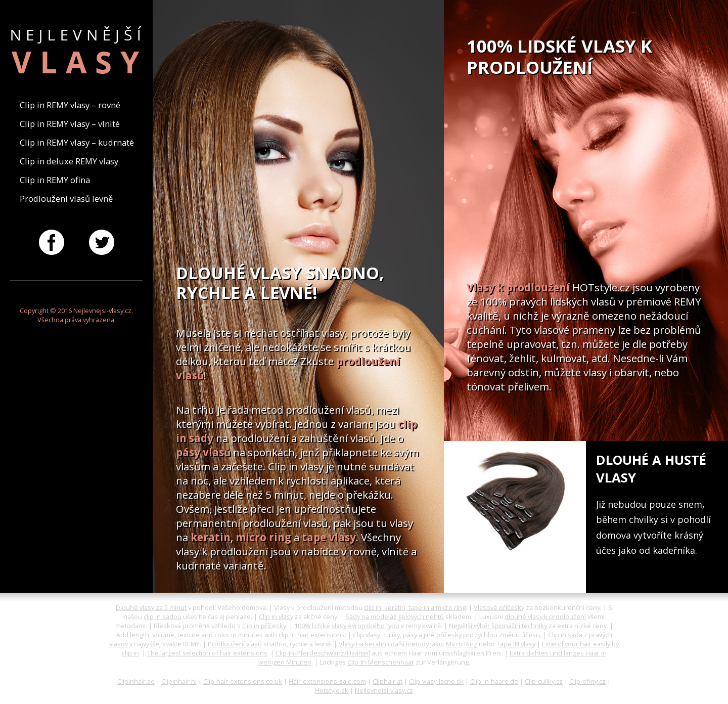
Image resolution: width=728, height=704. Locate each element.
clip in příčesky (264, 626)
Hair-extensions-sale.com (327, 681)
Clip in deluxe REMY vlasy (69, 161)
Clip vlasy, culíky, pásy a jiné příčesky (407, 635)
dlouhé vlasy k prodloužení (545, 617)
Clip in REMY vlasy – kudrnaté (77, 142)
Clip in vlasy (276, 617)
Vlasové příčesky (499, 607)
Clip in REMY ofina (55, 180)
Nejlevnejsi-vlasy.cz (384, 690)
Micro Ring (462, 644)
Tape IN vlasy (516, 644)
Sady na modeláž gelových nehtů (395, 617)
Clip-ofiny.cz (587, 681)
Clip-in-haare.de (494, 681)
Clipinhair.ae (136, 681)
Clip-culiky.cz (544, 681)
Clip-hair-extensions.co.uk (243, 681)
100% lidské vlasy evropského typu (347, 626)
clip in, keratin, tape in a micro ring (415, 607)
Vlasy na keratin (362, 644)
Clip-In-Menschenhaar (381, 662)
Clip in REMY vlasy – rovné (70, 105)
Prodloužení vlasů (235, 644)
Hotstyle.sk (332, 690)
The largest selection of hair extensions (207, 653)
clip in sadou (163, 617)
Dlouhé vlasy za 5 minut (151, 607)
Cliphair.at (388, 681)
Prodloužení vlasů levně (66, 199)
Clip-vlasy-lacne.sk (436, 681)
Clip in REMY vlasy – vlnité (70, 124)
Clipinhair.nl (179, 681)
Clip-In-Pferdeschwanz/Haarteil (323, 653)
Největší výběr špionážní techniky (498, 626)
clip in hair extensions (312, 635)
